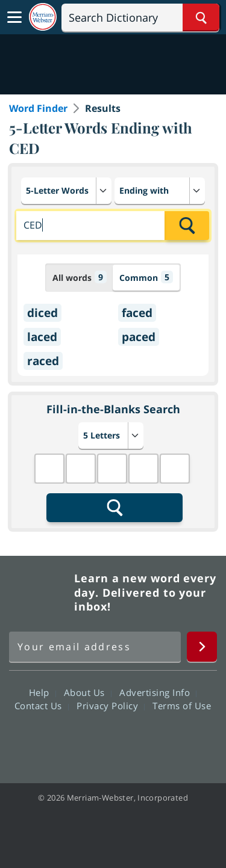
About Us (88, 692)
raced (43, 361)
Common (146, 277)
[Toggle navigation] (14, 17)
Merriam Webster (40, 593)
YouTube (135, 740)
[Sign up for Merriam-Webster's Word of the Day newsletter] (95, 647)
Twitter (91, 740)
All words (80, 277)
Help (42, 692)
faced (137, 313)
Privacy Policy (111, 706)
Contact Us (42, 706)
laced (42, 337)
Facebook (48, 740)
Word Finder (38, 108)
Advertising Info (158, 692)
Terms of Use (182, 706)
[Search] (140, 17)
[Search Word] (201, 17)
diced (42, 313)
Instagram (178, 740)
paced (139, 337)
